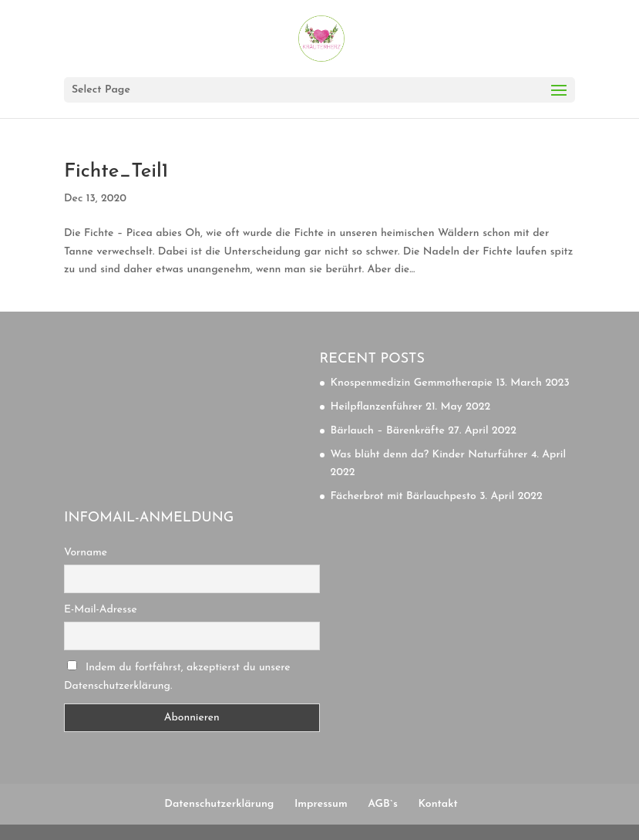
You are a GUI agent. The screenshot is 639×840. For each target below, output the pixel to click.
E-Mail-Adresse (101, 610)
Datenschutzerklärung (219, 804)
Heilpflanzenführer (377, 407)
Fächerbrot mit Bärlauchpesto (404, 496)
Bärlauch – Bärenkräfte (388, 431)
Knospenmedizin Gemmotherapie (412, 383)
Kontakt (437, 804)
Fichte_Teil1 (116, 172)
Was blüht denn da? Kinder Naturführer (429, 455)
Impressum (321, 804)
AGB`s (383, 804)
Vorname (86, 553)
